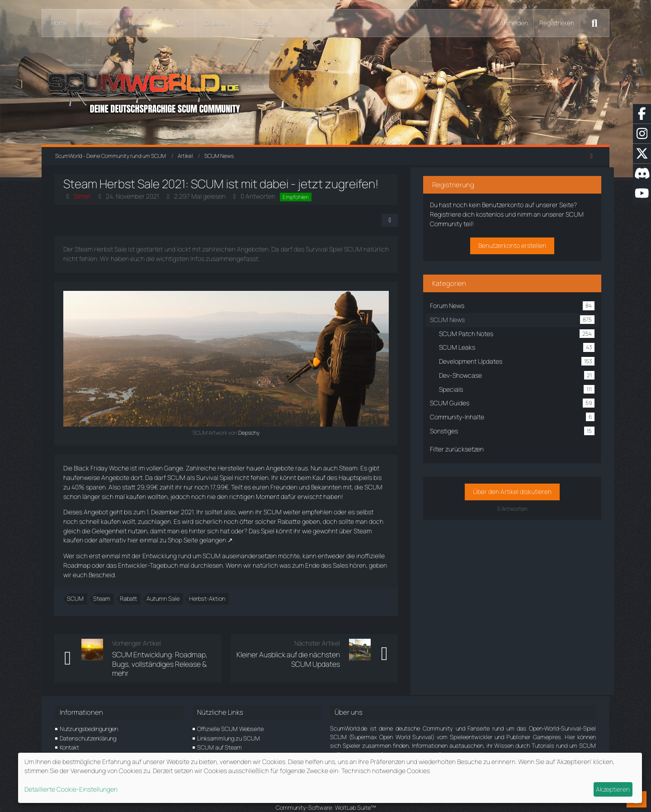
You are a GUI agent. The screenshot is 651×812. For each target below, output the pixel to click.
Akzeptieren (613, 789)
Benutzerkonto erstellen (524, 244)
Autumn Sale (164, 589)
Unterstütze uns (81, 738)
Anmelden (514, 23)
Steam (103, 589)
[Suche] (594, 23)
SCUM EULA (213, 738)
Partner (69, 748)
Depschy (262, 433)
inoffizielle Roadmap (386, 556)
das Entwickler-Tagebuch (115, 565)
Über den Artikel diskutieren (524, 490)
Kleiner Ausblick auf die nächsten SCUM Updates (314, 650)
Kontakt (69, 729)
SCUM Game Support (225, 748)
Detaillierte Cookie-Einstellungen (71, 789)
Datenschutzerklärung (88, 719)
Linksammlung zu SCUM (229, 719)
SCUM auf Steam (219, 729)
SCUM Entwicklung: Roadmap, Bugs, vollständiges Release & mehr (170, 650)
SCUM (76, 589)
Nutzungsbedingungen (89, 710)
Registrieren (557, 23)
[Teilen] (416, 220)
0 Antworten (259, 196)
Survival (208, 477)
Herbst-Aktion (208, 589)
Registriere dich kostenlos (514, 212)
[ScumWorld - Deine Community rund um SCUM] (325, 91)
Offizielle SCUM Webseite (230, 710)
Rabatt (129, 589)
